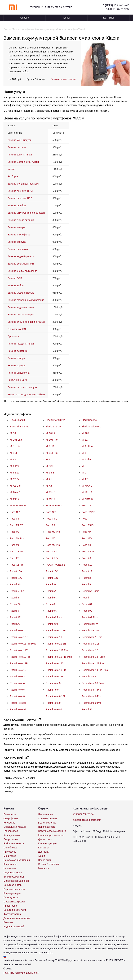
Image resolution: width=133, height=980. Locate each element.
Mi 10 (13, 433)
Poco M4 (87, 532)
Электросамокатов (14, 877)
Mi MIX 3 (15, 499)
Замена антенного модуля (22, 387)
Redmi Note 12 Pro (20, 657)
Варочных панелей (14, 889)
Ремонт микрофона (19, 373)
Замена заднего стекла (21, 307)
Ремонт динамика (18, 351)
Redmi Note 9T (54, 709)
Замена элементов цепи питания (26, 322)
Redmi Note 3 (17, 677)
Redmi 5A (51, 591)
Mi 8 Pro (14, 466)
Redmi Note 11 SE (56, 644)
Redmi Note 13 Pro (56, 670)
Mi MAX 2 (87, 486)
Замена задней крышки (21, 256)
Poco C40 (87, 505)
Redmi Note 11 (54, 637)
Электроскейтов (12, 885)
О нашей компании (49, 864)
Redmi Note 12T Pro (93, 663)
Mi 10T (85, 433)
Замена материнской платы (23, 162)
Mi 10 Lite (51, 433)
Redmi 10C (52, 571)
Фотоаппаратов (12, 914)
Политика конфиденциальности (21, 973)
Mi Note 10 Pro (54, 505)
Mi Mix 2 (50, 492)
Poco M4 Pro (17, 538)
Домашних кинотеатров (17, 918)
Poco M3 (15, 532)
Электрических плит (15, 910)
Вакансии (43, 868)
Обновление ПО (17, 329)
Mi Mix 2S (87, 492)
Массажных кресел (14, 902)
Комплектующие (47, 843)
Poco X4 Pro (89, 552)
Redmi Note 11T (19, 650)
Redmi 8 (50, 604)
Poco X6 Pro (17, 565)
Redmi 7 (86, 598)
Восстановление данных (52, 831)
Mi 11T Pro (52, 453)
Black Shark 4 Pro (20, 427)
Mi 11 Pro (51, 446)
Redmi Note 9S (18, 709)
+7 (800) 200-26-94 (115, 5)
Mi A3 (49, 486)
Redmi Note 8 (17, 696)
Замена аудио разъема (21, 293)
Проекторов (10, 906)
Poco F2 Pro (88, 512)
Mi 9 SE (50, 473)
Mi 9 (84, 466)
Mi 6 (84, 453)
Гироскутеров (11, 897)
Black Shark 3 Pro (55, 420)
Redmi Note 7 (53, 690)
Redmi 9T (15, 617)
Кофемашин (10, 864)
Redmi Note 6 (17, 690)
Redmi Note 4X (18, 683)
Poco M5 (50, 538)
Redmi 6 (14, 598)
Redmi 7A (15, 604)
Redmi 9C (87, 611)
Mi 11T (14, 453)
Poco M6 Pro (53, 545)
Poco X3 (86, 545)
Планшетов (10, 814)
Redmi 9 (14, 611)
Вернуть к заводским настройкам (26, 395)
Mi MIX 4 (50, 499)
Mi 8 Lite (86, 459)
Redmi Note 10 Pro (56, 630)
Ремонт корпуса (17, 365)
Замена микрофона (19, 235)
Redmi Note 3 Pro (55, 677)
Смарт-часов (11, 839)
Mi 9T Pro (15, 479)
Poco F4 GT (16, 525)
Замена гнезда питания (21, 220)
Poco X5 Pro (53, 558)
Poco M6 (15, 545)
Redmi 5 (86, 584)
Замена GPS (15, 278)
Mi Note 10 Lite (18, 505)
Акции (41, 856)
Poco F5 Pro (88, 525)
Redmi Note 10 (18, 630)
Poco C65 (51, 512)
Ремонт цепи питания (20, 155)
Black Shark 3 (17, 420)
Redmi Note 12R (19, 663)
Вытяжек (8, 922)
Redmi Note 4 (89, 677)
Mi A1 (49, 479)
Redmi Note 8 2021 (56, 696)
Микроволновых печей (16, 881)
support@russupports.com (87, 820)
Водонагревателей (14, 927)
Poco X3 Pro (17, 552)
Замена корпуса (17, 242)
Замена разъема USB (20, 198)
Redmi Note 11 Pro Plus (23, 644)
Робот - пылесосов (14, 843)
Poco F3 (14, 519)
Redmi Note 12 (90, 650)
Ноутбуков (9, 823)
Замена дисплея (17, 147)
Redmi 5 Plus (17, 591)
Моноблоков (10, 848)
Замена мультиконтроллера (23, 184)
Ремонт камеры (16, 358)
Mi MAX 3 (15, 492)
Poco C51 (15, 512)
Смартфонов (11, 818)
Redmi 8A (87, 604)
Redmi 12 (87, 571)
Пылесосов (10, 852)
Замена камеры (17, 227)
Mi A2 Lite (15, 486)
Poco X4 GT (52, 552)
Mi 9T (85, 473)
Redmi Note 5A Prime (93, 683)
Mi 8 (48, 459)
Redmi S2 (87, 709)
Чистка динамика (17, 380)
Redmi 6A (51, 598)
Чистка (12, 169)
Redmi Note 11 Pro (92, 637)
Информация (46, 814)
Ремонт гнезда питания (21, 344)
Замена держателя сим (21, 264)
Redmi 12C (16, 578)
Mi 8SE (50, 466)
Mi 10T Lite (16, 440)
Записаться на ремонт (63, 79)
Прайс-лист (45, 860)
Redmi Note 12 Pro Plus (59, 657)
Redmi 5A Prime (90, 591)
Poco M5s (87, 538)
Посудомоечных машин (17, 860)
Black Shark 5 (53, 427)
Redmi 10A (16, 571)
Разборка (13, 176)
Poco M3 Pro (53, 532)
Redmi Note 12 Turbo (93, 657)
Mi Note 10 (88, 499)
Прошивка (13, 336)
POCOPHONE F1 (55, 565)
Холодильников (12, 835)
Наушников (10, 868)
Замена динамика (18, 249)
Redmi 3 (86, 578)
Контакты (108, 18)
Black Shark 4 (89, 420)
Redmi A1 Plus (54, 617)
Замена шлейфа (17, 205)
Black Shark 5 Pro (91, 427)
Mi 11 (85, 440)
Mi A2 (85, 479)
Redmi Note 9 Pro (91, 703)
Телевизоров (11, 831)
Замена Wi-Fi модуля (19, 140)
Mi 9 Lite (14, 473)
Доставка (43, 852)
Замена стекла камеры (21, 315)
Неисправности (47, 827)
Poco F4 (86, 519)
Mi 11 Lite (15, 446)
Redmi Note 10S (91, 630)
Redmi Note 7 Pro (91, 690)
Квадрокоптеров (13, 872)
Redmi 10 (87, 565)
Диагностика (45, 839)
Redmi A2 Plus (90, 617)
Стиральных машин (15, 827)
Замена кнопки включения (22, 271)
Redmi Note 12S (55, 663)
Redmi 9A (51, 611)
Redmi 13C (52, 578)
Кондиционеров (12, 893)
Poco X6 (86, 558)
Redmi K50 (52, 624)
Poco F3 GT (52, 519)
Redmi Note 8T (18, 703)
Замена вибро (16, 285)
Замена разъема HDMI (20, 191)
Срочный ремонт (48, 818)
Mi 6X (13, 459)
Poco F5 (50, 525)
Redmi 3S (15, 584)
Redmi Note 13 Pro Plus (95, 670)
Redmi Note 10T (19, 637)
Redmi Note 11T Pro (57, 650)
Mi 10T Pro (52, 440)
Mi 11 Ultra (88, 446)
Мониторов (10, 856)
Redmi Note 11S (91, 644)
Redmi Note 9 (53, 703)
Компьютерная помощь (51, 835)
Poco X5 (14, 558)
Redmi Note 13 (18, 670)
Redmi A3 (15, 624)
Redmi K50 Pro (90, 624)
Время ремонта (47, 823)
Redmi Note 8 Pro (91, 696)
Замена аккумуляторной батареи (26, 213)
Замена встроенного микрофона (26, 300)
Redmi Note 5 (53, 683)
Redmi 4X (51, 584)
